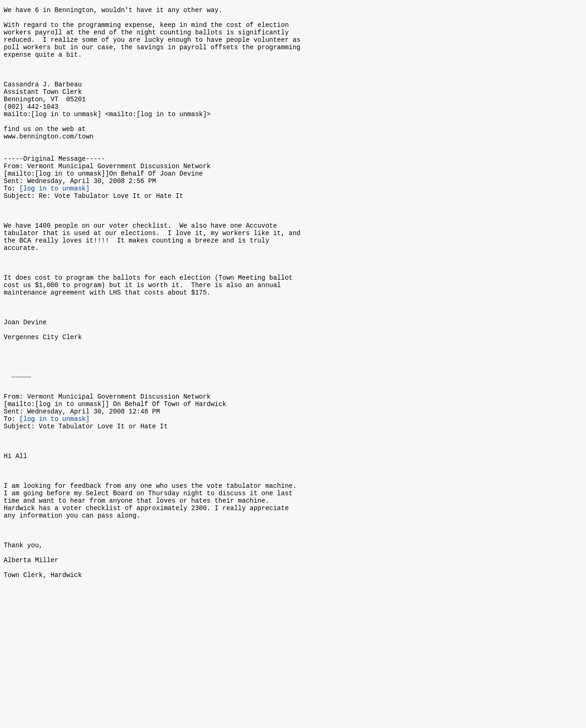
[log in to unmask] (55, 223)
